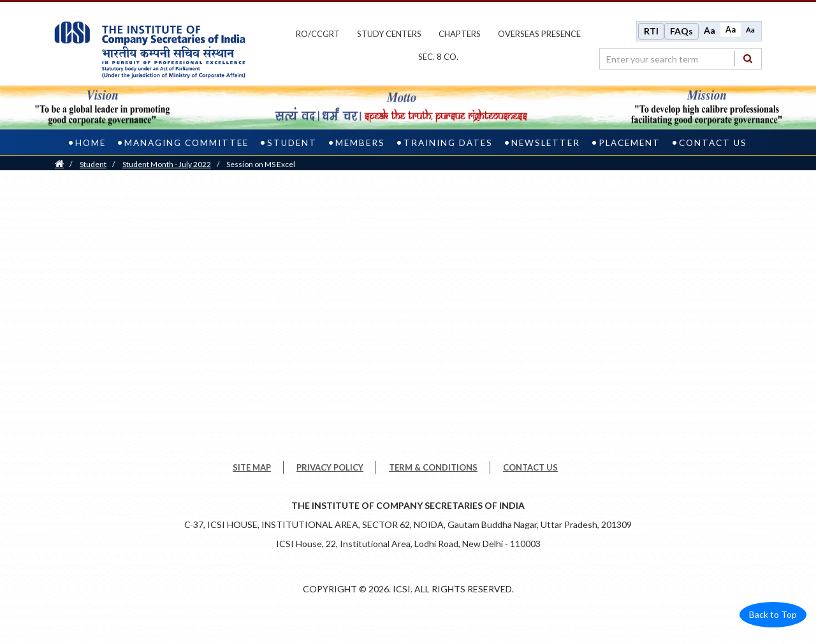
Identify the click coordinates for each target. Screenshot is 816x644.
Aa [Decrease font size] (750, 30)
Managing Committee (186, 143)
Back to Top (773, 614)
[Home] (59, 164)
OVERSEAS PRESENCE (539, 34)
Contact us (713, 143)
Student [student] (292, 143)
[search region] (681, 59)
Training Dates (448, 143)
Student (93, 164)
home (91, 143)
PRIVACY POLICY (330, 467)
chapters (460, 34)
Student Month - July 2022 (167, 164)
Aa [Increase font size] (710, 30)
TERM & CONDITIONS (433, 467)
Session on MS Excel (261, 164)
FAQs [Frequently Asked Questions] (681, 31)
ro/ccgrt (318, 34)
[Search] (748, 58)
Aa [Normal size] (731, 30)
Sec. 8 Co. (438, 57)
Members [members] (360, 143)
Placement (630, 143)
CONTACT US (530, 467)
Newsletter (546, 143)
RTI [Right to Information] (651, 31)
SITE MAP (252, 467)
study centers (389, 34)
